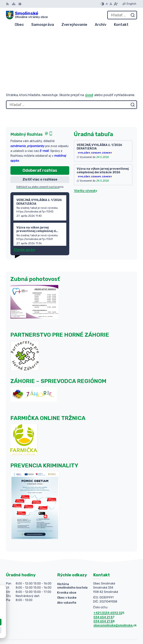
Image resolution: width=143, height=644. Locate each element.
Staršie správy (25, 206)
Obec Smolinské (125, 629)
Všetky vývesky (86, 148)
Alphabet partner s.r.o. (120, 624)
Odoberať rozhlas (40, 127)
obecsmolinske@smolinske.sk (115, 582)
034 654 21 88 (104, 578)
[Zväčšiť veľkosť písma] (116, 4)
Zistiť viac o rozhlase (40, 136)
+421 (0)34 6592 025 (109, 570)
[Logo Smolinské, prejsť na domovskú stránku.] (27, 15)
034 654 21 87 (104, 574)
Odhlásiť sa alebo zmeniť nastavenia (40, 144)
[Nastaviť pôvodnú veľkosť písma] (111, 4)
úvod (89, 52)
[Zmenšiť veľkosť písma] (107, 4)
